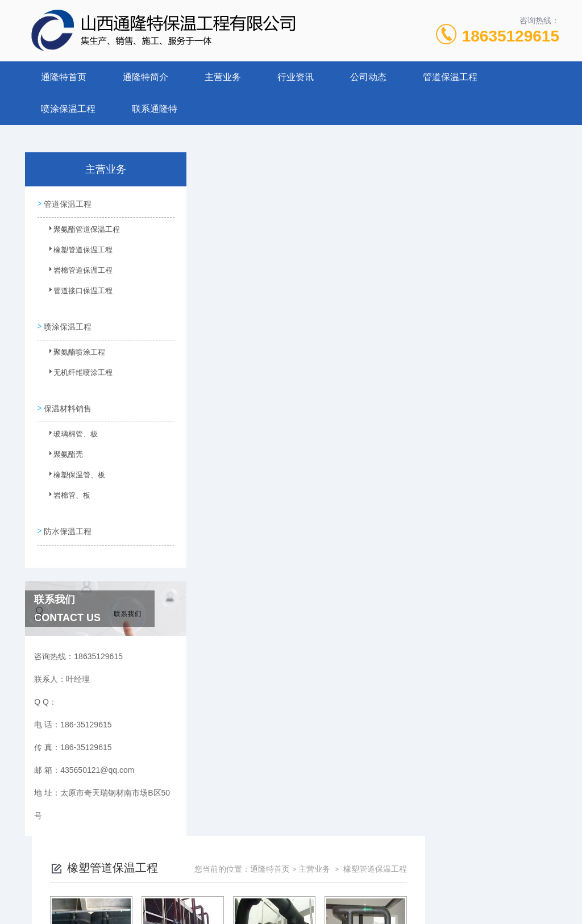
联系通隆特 (155, 109)
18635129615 (511, 36)
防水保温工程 (67, 521)
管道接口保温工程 (76, 293)
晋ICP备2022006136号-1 (375, 888)
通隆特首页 (64, 77)
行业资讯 (296, 77)
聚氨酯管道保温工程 (79, 232)
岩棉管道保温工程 (76, 273)
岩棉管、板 (65, 492)
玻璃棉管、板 (69, 431)
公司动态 (368, 77)
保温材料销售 (67, 401)
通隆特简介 (145, 77)
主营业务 (223, 77)
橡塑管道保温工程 (76, 252)
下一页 (396, 469)
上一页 (330, 469)
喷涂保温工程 (68, 109)
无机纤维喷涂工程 (76, 372)
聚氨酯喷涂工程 (72, 352)
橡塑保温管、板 (72, 472)
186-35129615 (226, 869)
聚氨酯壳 (62, 451)
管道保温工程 (450, 77)
